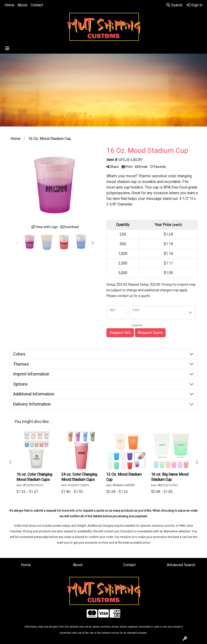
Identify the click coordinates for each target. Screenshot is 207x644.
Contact (37, 5)
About (22, 5)
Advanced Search (181, 565)
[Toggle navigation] (7, 48)
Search (174, 5)
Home (9, 5)
